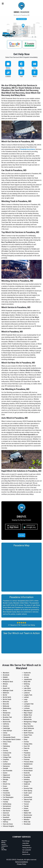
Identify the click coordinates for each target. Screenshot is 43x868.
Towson (26, 804)
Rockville (27, 773)
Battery (8, 68)
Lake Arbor (27, 688)
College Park (7, 757)
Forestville (6, 793)
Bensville (6, 704)
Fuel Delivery (26, 845)
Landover (27, 693)
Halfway (5, 822)
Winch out (25, 852)
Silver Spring (28, 791)
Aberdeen (6, 673)
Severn (26, 786)
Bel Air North (7, 697)
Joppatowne (28, 679)
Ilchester (27, 675)
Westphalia (27, 817)
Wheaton (27, 820)
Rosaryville (27, 775)
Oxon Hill (27, 746)
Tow (35, 68)
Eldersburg (6, 777)
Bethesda (6, 706)
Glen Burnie (6, 811)
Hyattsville (27, 673)
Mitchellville (28, 719)
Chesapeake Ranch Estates (12, 739)
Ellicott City (6, 784)
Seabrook (27, 784)
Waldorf (26, 811)
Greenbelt (6, 817)
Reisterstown (28, 768)
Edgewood (6, 775)
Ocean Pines (28, 735)
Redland (26, 766)
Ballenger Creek (8, 691)
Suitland (26, 795)
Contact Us (5, 846)
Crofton (5, 762)
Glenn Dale (6, 815)
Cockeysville (7, 753)
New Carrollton (28, 726)
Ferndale (6, 791)
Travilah (26, 806)
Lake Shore (27, 691)
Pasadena (27, 753)
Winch (35, 76)
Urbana (26, 808)
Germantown (7, 806)
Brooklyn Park (7, 717)
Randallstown (28, 764)
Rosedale (27, 777)
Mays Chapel (28, 713)
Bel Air (5, 695)
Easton (5, 773)
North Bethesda (29, 728)
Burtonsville (7, 722)
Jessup (26, 677)
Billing (3, 842)
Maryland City (28, 711)
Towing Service (27, 848)
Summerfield (28, 797)
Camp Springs (7, 731)
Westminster (28, 815)
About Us (4, 841)
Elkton (5, 782)
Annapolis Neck (8, 682)
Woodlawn (27, 824)
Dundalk (5, 768)
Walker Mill (27, 813)
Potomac (27, 759)
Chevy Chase (7, 742)
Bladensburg (7, 708)
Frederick (6, 800)
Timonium (27, 802)
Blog (3, 848)
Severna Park (28, 788)
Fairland (5, 788)
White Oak (27, 822)
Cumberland (7, 764)
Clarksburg (6, 746)
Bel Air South (7, 699)
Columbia (6, 759)
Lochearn (27, 708)
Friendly (5, 802)
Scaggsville (28, 782)
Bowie (5, 711)
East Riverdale (8, 771)
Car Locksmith (27, 850)
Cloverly (5, 751)
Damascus (6, 766)
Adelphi (5, 677)
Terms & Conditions (21, 862)
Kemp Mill (27, 682)
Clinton (5, 748)
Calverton (6, 726)
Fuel (21, 76)
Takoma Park (28, 800)
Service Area (26, 854)
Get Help (22, 535)
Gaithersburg (7, 804)
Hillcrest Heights (8, 826)
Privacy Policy (22, 864)
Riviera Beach (28, 771)
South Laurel (28, 793)
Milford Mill (27, 717)
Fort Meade (7, 795)
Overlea (26, 742)
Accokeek (6, 675)
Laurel (26, 702)
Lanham (26, 697)
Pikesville (27, 757)
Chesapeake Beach (9, 737)
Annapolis (6, 679)
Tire (21, 68)
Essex (5, 786)
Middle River (28, 715)
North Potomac (29, 733)
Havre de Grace (8, 824)
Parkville (27, 748)
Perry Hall (27, 755)
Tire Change (26, 841)
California (6, 724)
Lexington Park (29, 704)
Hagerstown (7, 820)
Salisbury (27, 780)
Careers (4, 844)
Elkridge (5, 780)
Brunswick (6, 719)
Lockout (8, 76)
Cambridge (6, 728)
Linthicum (27, 706)
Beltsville (6, 702)
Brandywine (7, 713)
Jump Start (26, 843)
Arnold (5, 686)
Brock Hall (6, 715)
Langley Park (28, 695)
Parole (26, 751)
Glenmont (6, 813)
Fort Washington (8, 797)
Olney (26, 739)
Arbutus (5, 684)
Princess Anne (28, 762)
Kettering (27, 684)
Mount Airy (27, 724)
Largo (26, 699)
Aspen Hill (6, 688)
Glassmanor (7, 808)
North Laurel (28, 731)
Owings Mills (28, 744)
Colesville (6, 755)
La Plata (26, 686)
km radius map (21, 569)
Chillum (5, 744)
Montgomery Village (30, 722)
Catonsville (6, 735)
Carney (5, 733)
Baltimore (6, 693)
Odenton (26, 737)
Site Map (4, 850)
